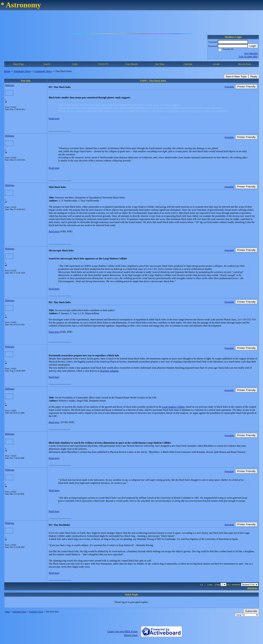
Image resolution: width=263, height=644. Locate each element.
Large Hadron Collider (174, 407)
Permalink (229, 87)
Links (75, 64)
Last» (211, 584)
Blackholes (253, 588)
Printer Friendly (246, 87)
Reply (254, 76)
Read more (54, 118)
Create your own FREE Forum (123, 631)
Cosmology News (43, 71)
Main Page (18, 64)
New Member (251, 53)
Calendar (188, 64)
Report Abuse (131, 635)
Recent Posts (245, 64)
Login (253, 46)
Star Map (160, 64)
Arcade (216, 64)
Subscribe (251, 611)
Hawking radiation (109, 371)
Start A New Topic (236, 76)
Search (47, 64)
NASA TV (103, 64)
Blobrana (10, 85)
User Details (131, 64)
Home (7, 71)
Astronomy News (22, 71)
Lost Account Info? (248, 56)
